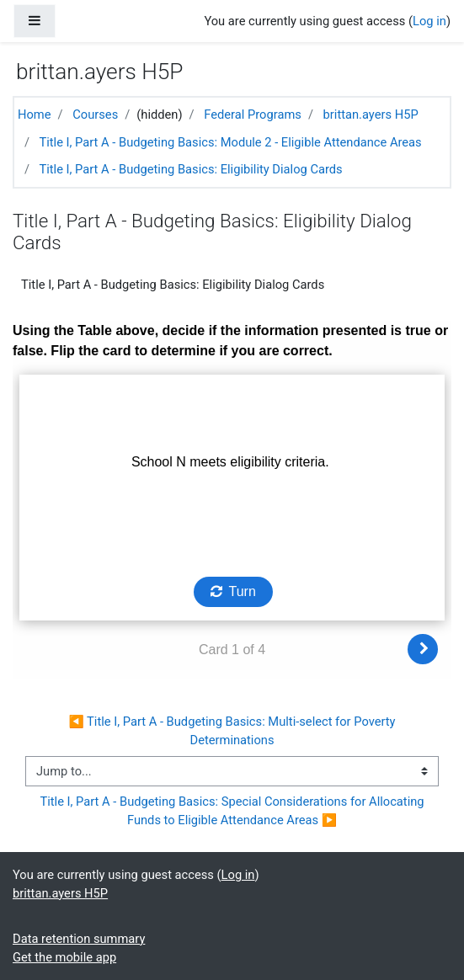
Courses (95, 115)
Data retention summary (79, 939)
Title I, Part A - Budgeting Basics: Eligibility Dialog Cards (190, 169)
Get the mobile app (64, 957)
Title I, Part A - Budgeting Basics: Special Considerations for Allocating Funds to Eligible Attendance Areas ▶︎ (233, 811)
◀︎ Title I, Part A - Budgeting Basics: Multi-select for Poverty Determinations (233, 731)
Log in (429, 21)
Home (35, 115)
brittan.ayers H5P (371, 115)
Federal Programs (253, 115)
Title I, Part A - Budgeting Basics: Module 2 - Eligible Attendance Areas (230, 142)
